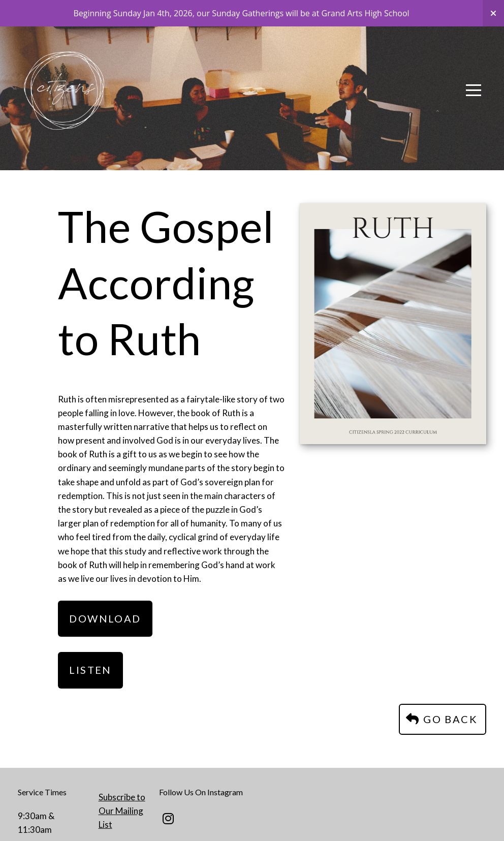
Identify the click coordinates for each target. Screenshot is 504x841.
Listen (90, 670)
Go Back (441, 719)
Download (105, 618)
